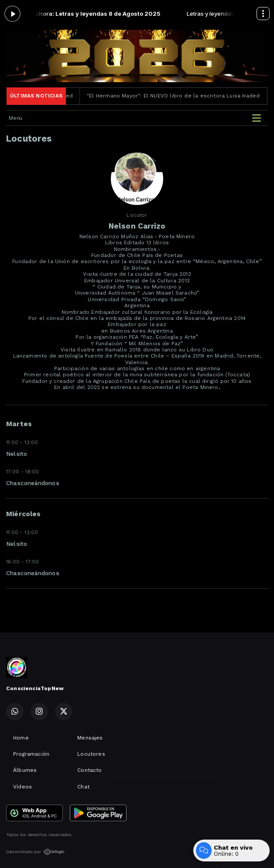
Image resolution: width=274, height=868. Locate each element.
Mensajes (90, 738)
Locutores (91, 754)
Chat (83, 787)
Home (21, 738)
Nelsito (17, 454)
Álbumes (25, 770)
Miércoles (24, 514)
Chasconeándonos (33, 483)
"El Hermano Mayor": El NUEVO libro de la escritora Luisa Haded (179, 96)
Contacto (89, 770)
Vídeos (22, 787)
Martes (19, 424)
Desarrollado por (35, 852)
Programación (31, 754)
